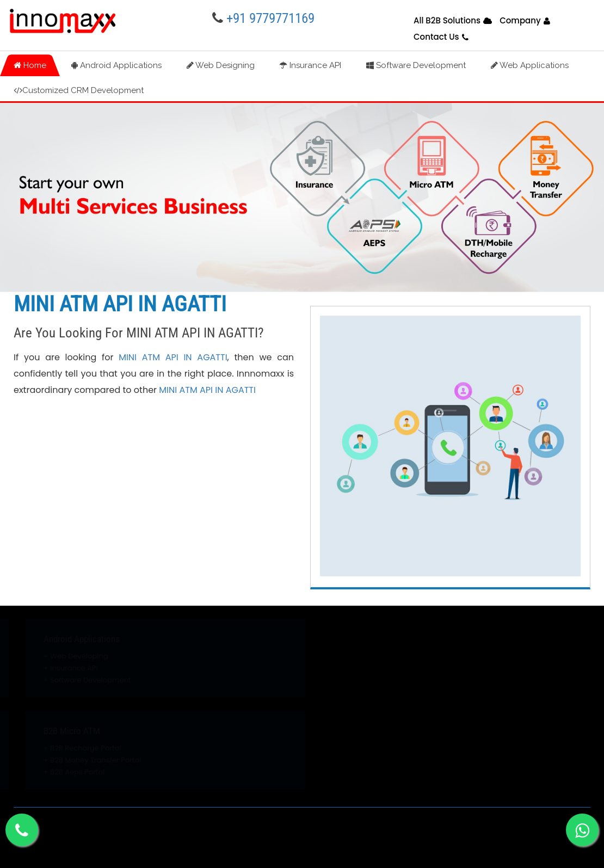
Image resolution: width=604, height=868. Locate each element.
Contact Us (436, 37)
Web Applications (530, 65)
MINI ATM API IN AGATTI (173, 357)
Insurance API (310, 65)
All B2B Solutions (447, 20)
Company (520, 20)
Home (30, 65)
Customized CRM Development (79, 90)
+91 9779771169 (270, 18)
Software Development (416, 65)
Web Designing (221, 65)
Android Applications (116, 65)
